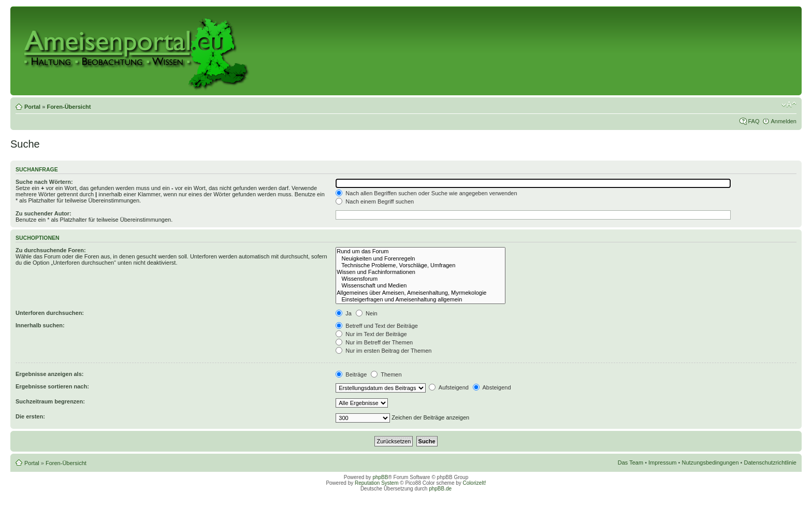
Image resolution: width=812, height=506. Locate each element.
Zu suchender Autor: (44, 213)
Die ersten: (30, 416)
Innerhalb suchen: (40, 325)
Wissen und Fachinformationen (421, 272)
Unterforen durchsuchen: (50, 313)
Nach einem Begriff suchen (375, 201)
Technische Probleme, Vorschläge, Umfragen (421, 265)
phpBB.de (440, 489)
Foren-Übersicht (69, 107)
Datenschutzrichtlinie (771, 462)
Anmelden (784, 121)
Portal (32, 107)
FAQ (753, 121)
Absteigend (492, 387)
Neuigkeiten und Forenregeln (421, 259)
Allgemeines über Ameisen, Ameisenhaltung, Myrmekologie (421, 293)
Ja (344, 313)
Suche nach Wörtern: (44, 182)
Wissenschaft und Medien (421, 286)
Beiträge (351, 374)
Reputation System (377, 483)
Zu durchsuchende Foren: (51, 250)
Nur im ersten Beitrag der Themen (383, 351)
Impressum (662, 462)
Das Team (630, 462)
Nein (367, 313)
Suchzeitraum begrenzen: (50, 401)
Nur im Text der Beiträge (371, 334)
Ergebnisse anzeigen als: (49, 374)
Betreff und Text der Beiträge (377, 326)
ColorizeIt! (475, 483)
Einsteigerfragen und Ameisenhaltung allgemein (421, 300)
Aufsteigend (449, 387)
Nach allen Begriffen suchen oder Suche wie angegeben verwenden (426, 193)
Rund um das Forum (421, 251)
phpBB (380, 477)
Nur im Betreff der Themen (374, 342)
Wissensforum (421, 279)
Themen (386, 374)
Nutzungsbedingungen (710, 462)
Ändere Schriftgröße (789, 105)
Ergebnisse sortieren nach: (52, 386)
